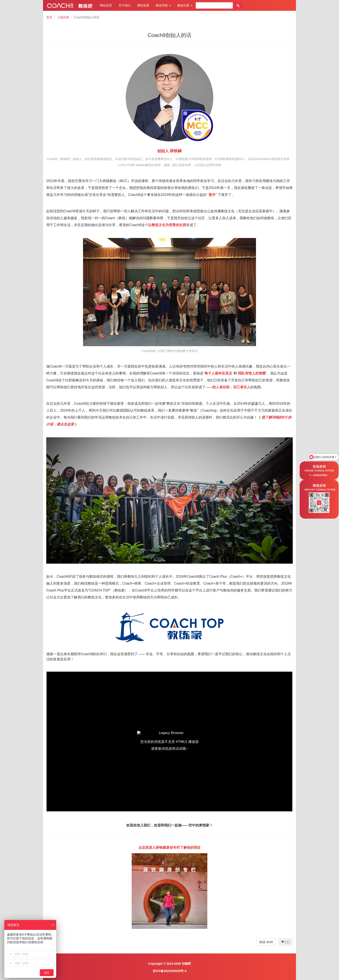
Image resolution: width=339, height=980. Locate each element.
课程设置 (143, 5)
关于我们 (125, 5)
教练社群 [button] (185, 5)
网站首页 (106, 5)
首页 (49, 17)
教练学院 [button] (163, 5)
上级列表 (63, 17)
